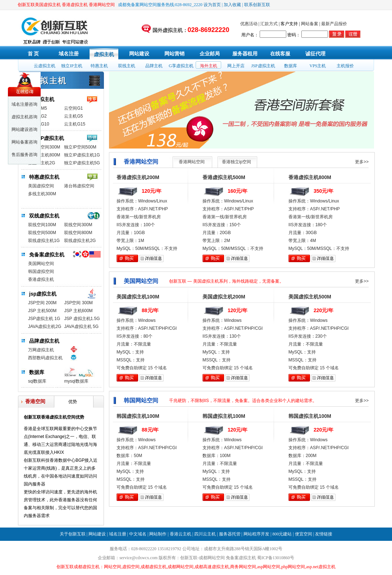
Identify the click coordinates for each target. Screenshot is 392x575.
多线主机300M (42, 194)
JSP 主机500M (42, 311)
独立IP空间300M (44, 147)
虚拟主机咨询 (24, 117)
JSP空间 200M (42, 303)
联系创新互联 (257, 5)
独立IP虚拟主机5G (82, 163)
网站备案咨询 (24, 142)
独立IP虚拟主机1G (82, 155)
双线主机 (127, 66)
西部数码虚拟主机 (45, 358)
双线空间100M (42, 225)
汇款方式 (269, 24)
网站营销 (174, 54)
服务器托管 (230, 534)
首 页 (33, 54)
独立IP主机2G (42, 163)
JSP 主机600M (78, 311)
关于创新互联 (73, 534)
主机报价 (345, 66)
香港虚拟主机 (41, 279)
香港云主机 (181, 534)
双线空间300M (78, 225)
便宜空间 (304, 534)
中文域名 (138, 534)
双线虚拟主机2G (80, 241)
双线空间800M (78, 233)
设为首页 (212, 5)
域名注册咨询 (24, 104)
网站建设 (139, 54)
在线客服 (280, 54)
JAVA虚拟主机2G (45, 327)
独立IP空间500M (80, 147)
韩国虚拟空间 (41, 271)
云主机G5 (73, 116)
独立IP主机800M (44, 155)
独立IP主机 (72, 66)
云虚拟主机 (45, 66)
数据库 (291, 66)
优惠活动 (249, 24)
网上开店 (236, 66)
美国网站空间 (41, 264)
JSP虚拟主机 (263, 66)
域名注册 (69, 54)
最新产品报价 (334, 24)
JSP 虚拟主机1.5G (82, 319)
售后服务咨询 (24, 155)
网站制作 (158, 534)
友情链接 (324, 534)
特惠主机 (99, 66)
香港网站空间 (192, 162)
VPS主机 (318, 66)
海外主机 (209, 66)
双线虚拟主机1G (44, 241)
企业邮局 (210, 54)
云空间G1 (73, 108)
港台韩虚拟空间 (79, 186)
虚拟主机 (104, 54)
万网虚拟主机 (41, 350)
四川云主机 (205, 534)
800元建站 (282, 534)
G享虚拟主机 (181, 66)
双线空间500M (42, 233)
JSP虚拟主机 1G (44, 319)
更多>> (362, 162)
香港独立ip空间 (236, 162)
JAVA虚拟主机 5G (81, 327)
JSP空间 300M (78, 303)
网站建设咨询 (24, 129)
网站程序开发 (256, 534)
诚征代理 (315, 54)
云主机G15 (75, 124)
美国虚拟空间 (41, 186)
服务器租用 (245, 54)
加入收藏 (232, 5)
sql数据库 (37, 381)
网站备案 (310, 24)
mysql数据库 (76, 381)
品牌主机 (154, 66)
